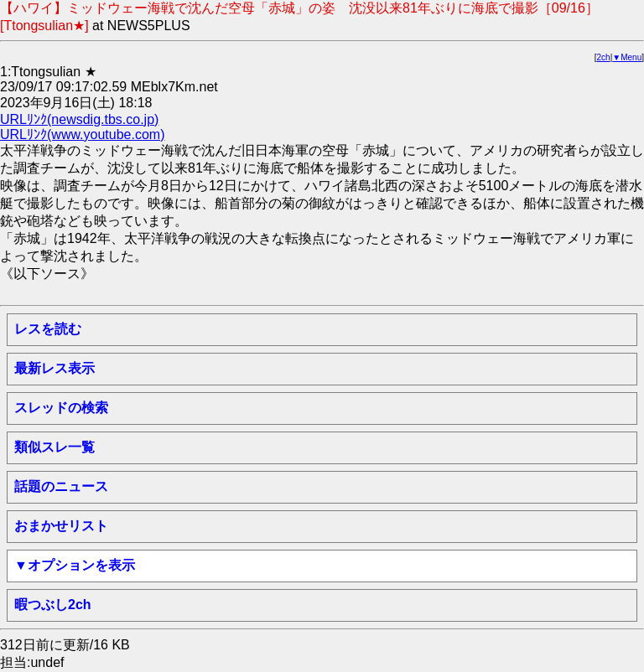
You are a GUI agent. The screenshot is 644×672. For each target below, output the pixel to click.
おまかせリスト (61, 526)
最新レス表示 (55, 368)
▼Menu (627, 57)
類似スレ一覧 (55, 447)
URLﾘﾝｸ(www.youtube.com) (83, 134)
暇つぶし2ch (53, 605)
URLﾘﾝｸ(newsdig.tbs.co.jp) (79, 119)
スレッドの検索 (61, 408)
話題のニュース (61, 486)
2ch (604, 57)
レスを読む (48, 329)
